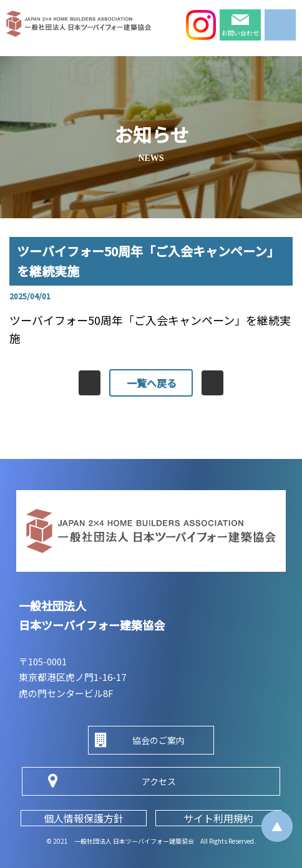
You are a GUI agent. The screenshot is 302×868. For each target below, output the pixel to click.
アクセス (159, 781)
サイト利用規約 (218, 818)
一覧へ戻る (151, 383)
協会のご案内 (158, 740)
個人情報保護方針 (84, 818)
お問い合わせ (240, 33)
